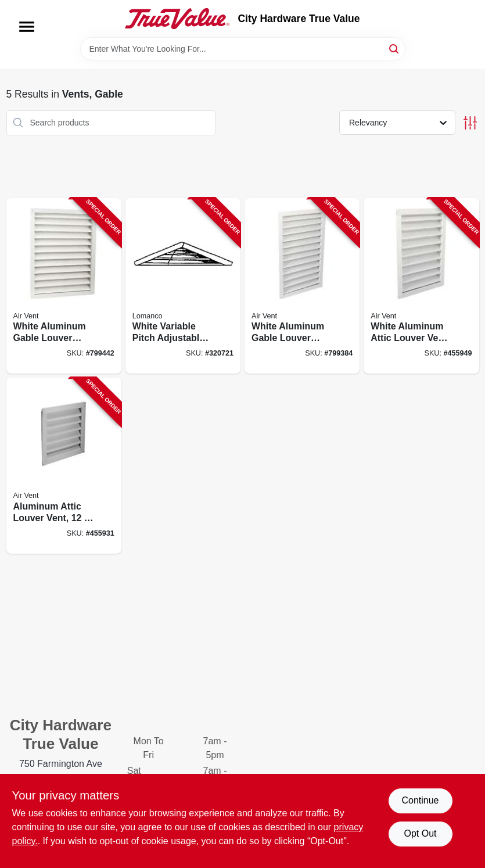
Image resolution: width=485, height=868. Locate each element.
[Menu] (27, 27)
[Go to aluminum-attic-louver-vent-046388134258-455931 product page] (64, 466)
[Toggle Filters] (470, 123)
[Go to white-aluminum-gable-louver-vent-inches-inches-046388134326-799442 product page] (64, 286)
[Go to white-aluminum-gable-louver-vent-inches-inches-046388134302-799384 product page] (302, 286)
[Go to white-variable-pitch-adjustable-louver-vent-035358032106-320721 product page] (183, 286)
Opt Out (420, 833)
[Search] (395, 48)
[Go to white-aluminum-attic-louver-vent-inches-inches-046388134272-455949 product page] (421, 286)
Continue (420, 800)
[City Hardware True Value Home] (177, 19)
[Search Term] (243, 49)
